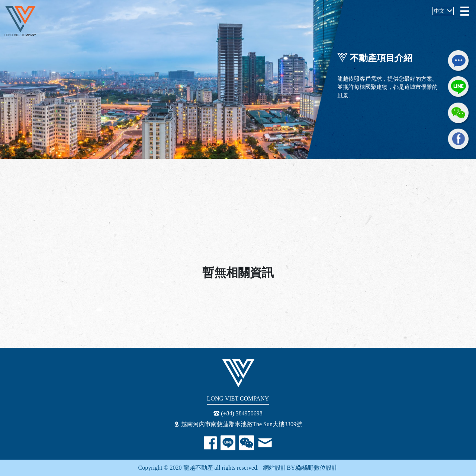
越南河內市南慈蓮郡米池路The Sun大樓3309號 (238, 424)
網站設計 (273, 468)
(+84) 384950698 (238, 413)
